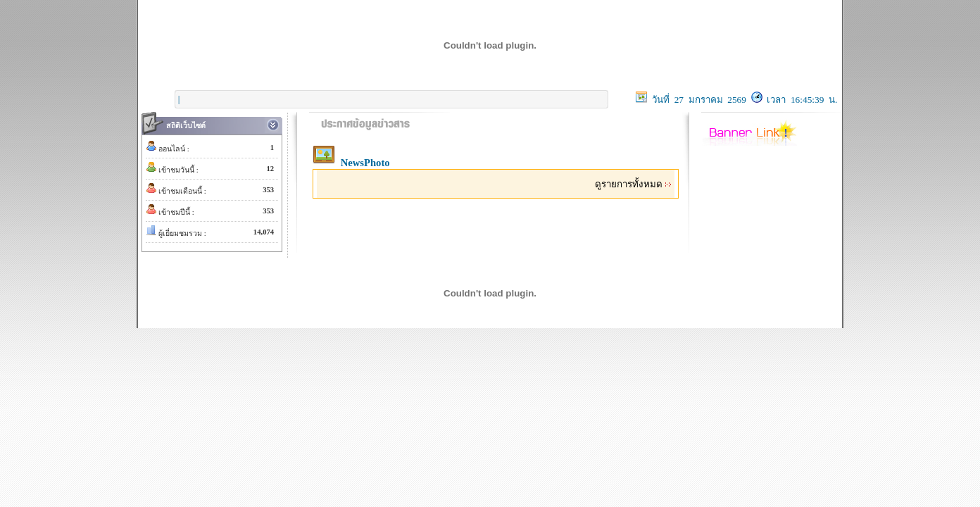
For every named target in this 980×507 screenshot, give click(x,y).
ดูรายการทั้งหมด (633, 184)
